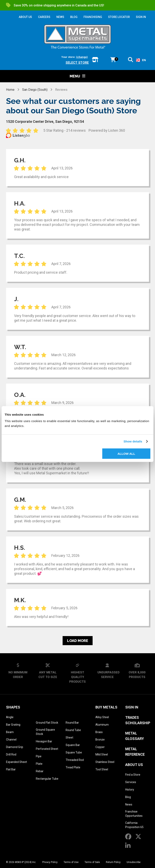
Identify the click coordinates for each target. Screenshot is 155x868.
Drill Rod (11, 754)
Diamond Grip (15, 747)
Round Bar (72, 723)
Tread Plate (73, 767)
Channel (11, 740)
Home (10, 90)
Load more (78, 641)
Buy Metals (106, 707)
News (129, 804)
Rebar (40, 771)
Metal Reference (135, 752)
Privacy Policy (50, 862)
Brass (99, 732)
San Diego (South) (35, 90)
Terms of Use (71, 862)
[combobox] (141, 60)
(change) (82, 57)
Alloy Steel (102, 717)
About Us (134, 765)
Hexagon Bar (44, 741)
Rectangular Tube (47, 779)
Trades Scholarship (138, 720)
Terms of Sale (92, 862)
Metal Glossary (135, 736)
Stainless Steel (105, 762)
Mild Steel (102, 754)
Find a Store (133, 775)
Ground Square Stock (45, 732)
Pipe (39, 756)
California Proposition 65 (134, 825)
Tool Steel (102, 769)
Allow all (126, 453)
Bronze (100, 740)
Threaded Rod (75, 760)
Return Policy (113, 862)
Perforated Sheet (47, 749)
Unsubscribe (134, 862)
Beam (10, 732)
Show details (133, 441)
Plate (39, 764)
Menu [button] (77, 76)
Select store (77, 63)
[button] (131, 60)
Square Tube (74, 752)
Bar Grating (13, 725)
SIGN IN (141, 17)
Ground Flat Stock (47, 723)
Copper (100, 747)
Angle (10, 717)
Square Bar (73, 745)
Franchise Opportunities (134, 814)
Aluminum (102, 725)
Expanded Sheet (17, 762)
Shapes (13, 707)
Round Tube (73, 730)
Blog (128, 797)
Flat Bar (11, 769)
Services (131, 782)
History (130, 790)
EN (141, 60)
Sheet (69, 738)
